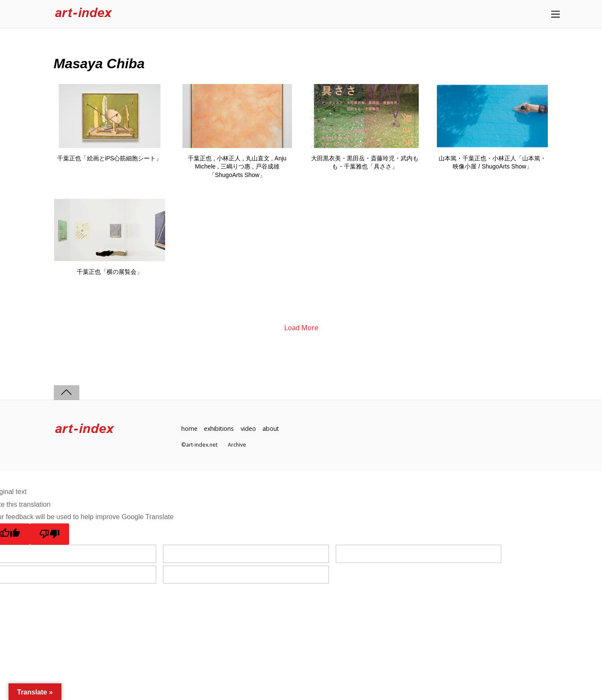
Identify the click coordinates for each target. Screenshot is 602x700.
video (249, 428)
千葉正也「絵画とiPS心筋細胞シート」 (110, 158)
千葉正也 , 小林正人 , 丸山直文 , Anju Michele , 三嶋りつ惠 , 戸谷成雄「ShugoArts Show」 (237, 167)
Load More (301, 328)
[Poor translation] (50, 534)
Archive (237, 445)
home (189, 428)
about (272, 428)
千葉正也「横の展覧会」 (110, 272)
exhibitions (219, 428)
